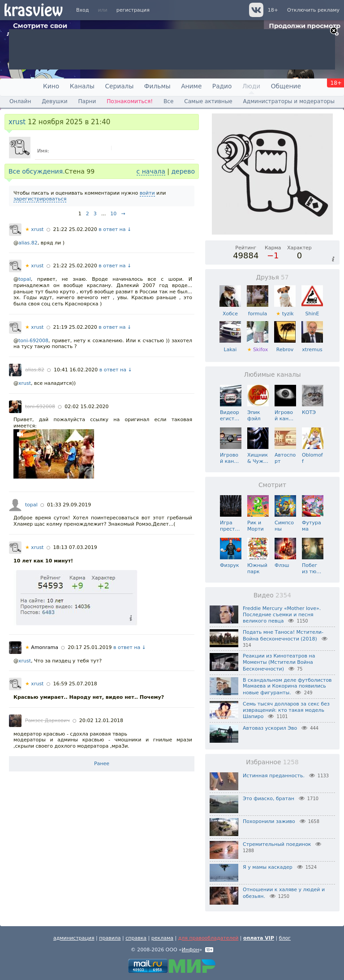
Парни (87, 101)
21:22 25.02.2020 (75, 229)
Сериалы (119, 86)
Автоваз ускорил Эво (270, 728)
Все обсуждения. (37, 171)
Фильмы (157, 86)
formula (258, 311)
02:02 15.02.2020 (86, 407)
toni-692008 (33, 341)
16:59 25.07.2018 (75, 684)
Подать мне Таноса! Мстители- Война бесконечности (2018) (283, 636)
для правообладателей (209, 938)
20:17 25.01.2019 (90, 647)
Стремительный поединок (277, 844)
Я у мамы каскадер (268, 867)
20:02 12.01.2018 (101, 721)
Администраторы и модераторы (289, 101)
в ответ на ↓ (115, 229)
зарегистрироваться (40, 199)
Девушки (54, 101)
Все (168, 101)
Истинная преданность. (274, 776)
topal (25, 279)
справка (136, 938)
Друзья (272, 277)
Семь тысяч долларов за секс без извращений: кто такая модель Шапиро (286, 710)
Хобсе (230, 311)
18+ (273, 10)
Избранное (272, 762)
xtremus (312, 346)
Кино (51, 86)
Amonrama (42, 647)
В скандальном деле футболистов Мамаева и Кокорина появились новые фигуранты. (287, 687)
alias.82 (28, 243)
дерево (183, 171)
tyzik (285, 311)
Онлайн (20, 101)
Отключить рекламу (313, 10)
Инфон (191, 950)
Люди (251, 86)
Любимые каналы (272, 375)
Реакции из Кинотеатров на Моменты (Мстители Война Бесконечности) (279, 662)
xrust (17, 122)
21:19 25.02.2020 (75, 327)
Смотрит (272, 485)
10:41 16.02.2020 (76, 370)
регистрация (133, 10)
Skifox (258, 346)
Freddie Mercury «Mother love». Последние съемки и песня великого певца (282, 615)
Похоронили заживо (269, 821)
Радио (222, 86)
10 (113, 214)
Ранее (102, 764)
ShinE (312, 311)
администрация (74, 938)
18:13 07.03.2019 (75, 547)
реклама (162, 938)
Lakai (230, 346)
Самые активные (208, 101)
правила (110, 938)
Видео (272, 595)
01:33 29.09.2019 (69, 505)
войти (147, 193)
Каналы (82, 86)
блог (285, 938)
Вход (82, 10)
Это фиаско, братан (269, 799)
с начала (151, 171)
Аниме (191, 86)
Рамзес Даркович (47, 721)
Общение (286, 86)
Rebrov (285, 346)
